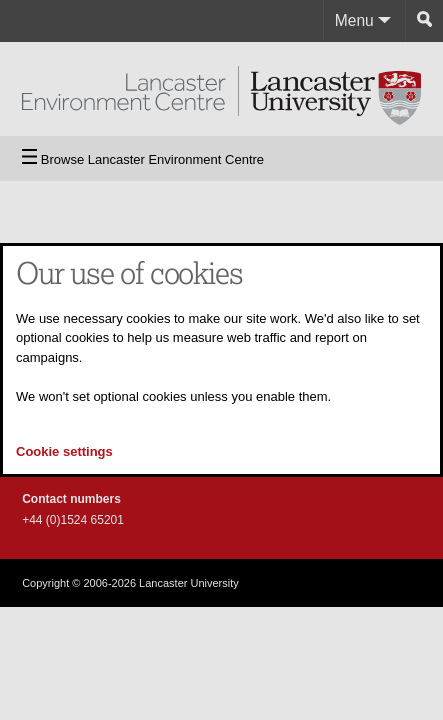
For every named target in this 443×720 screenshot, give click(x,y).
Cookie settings (64, 451)
